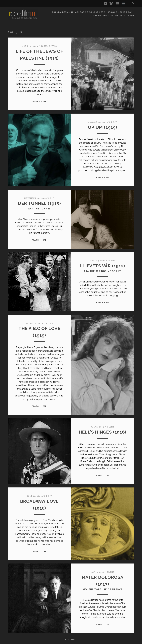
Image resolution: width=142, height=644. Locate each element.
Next (74, 639)
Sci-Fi (51, 198)
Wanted (109, 16)
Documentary (49, 46)
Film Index (95, 16)
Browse (112, 12)
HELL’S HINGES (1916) (103, 432)
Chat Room (126, 12)
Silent (113, 122)
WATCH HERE (39, 101)
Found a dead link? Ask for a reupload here (78, 12)
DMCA (131, 16)
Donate (121, 16)
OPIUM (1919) (102, 127)
